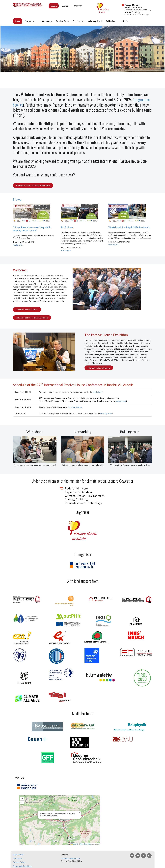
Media (125, 21)
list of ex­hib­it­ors (75, 407)
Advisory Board (95, 21)
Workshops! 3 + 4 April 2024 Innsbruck (129, 227)
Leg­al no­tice (18, 855)
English (54, 6)
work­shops (98, 392)
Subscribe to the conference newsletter (33, 185)
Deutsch (65, 6)
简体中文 (78, 6)
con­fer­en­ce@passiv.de (70, 858)
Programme (30, 21)
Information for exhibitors (99, 368)
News (17, 199)
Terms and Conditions (23, 866)
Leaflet (74, 844)
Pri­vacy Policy (19, 862)
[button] (79, 812)
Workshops (47, 21)
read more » (18, 245)
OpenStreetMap (86, 844)
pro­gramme (121, 401)
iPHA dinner (67, 227)
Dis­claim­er (18, 858)
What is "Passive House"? (27, 310)
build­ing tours (106, 413)
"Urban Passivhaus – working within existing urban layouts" (32, 229)
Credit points (78, 21)
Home (18, 21)
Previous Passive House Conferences (32, 318)
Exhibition (110, 21)
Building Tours (62, 21)
